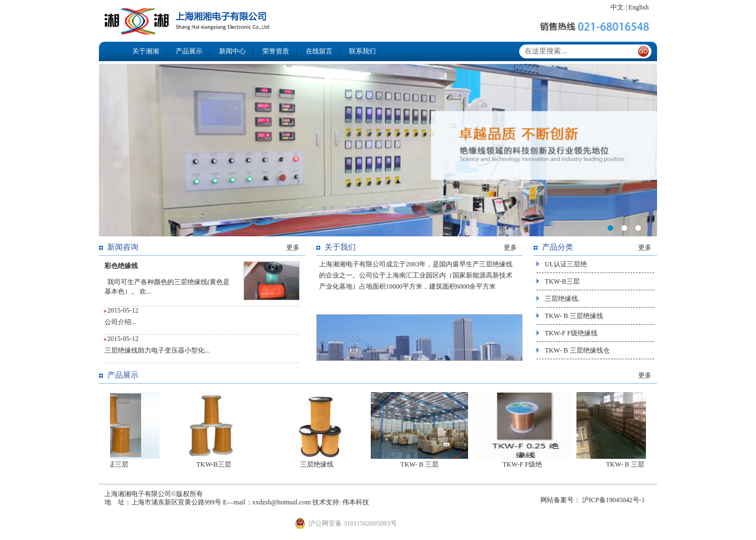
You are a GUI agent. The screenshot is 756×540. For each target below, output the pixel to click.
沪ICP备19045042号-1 (613, 500)
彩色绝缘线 (121, 266)
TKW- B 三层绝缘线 (574, 316)
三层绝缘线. (562, 299)
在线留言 (319, 51)
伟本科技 (356, 502)
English (638, 7)
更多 (293, 247)
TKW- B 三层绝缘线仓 (577, 350)
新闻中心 (232, 51)
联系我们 (362, 51)
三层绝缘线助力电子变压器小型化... (157, 350)
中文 (617, 7)
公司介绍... (120, 322)
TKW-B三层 (562, 281)
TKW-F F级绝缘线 (571, 333)
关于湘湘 (146, 51)
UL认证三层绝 (566, 264)
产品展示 (189, 51)
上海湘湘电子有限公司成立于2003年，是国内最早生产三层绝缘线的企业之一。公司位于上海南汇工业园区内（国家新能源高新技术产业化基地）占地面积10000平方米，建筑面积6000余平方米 (416, 275)
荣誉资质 (276, 51)
